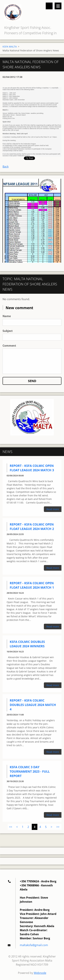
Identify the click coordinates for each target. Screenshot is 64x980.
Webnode (40, 973)
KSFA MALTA (10, 47)
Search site (49, 6)
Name (7, 316)
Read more (53, 509)
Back (6, 167)
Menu (58, 6)
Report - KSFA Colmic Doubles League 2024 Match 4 (33, 705)
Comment (9, 346)
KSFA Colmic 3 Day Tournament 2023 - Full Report (30, 771)
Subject (8, 331)
